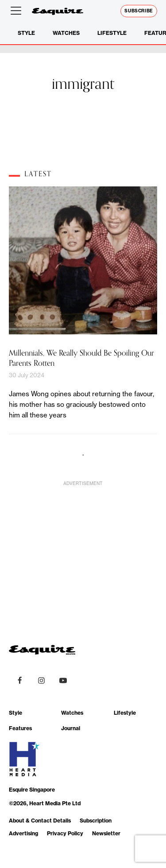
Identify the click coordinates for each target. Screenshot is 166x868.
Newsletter (106, 833)
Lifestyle (112, 33)
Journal (71, 728)
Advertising (23, 833)
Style (26, 33)
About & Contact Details (40, 821)
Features (20, 728)
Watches (66, 33)
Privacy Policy (65, 833)
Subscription (96, 821)
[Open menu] (18, 11)
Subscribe (139, 11)
